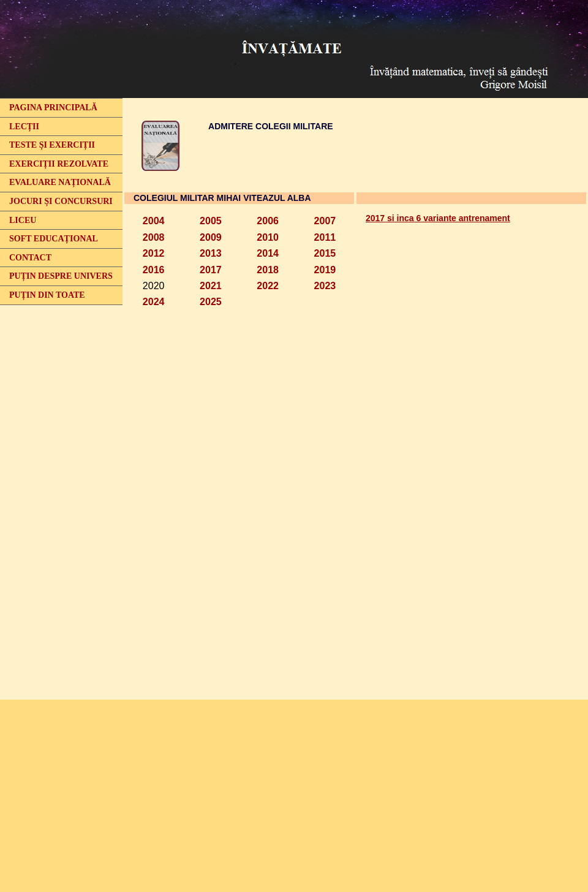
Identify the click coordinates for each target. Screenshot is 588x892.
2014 (268, 253)
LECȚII (24, 127)
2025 (211, 302)
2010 (268, 237)
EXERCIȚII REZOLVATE (59, 164)
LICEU (23, 220)
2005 (211, 221)
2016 (154, 270)
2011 (325, 237)
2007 (325, 221)
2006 (268, 221)
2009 (211, 237)
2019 (325, 270)
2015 (325, 253)
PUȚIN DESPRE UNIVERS (61, 276)
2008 (154, 237)
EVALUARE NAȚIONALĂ (60, 182)
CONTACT (30, 258)
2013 (211, 253)
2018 (268, 270)
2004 (154, 221)
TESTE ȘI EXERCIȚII (52, 145)
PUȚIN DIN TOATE (47, 295)
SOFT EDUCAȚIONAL (54, 239)
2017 (211, 270)
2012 (154, 253)
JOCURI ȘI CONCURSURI (61, 201)
